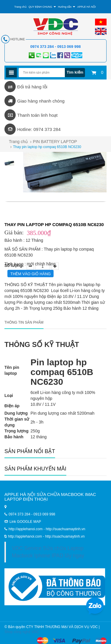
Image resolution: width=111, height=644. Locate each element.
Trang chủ (18, 142)
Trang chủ (20, 7)
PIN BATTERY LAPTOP (55, 142)
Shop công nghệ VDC (22, 632)
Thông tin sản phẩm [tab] (24, 322)
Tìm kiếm (75, 72)
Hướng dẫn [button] (67, 7)
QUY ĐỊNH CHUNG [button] (42, 7)
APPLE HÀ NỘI (87, 7)
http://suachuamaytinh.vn (65, 536)
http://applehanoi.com (25, 536)
